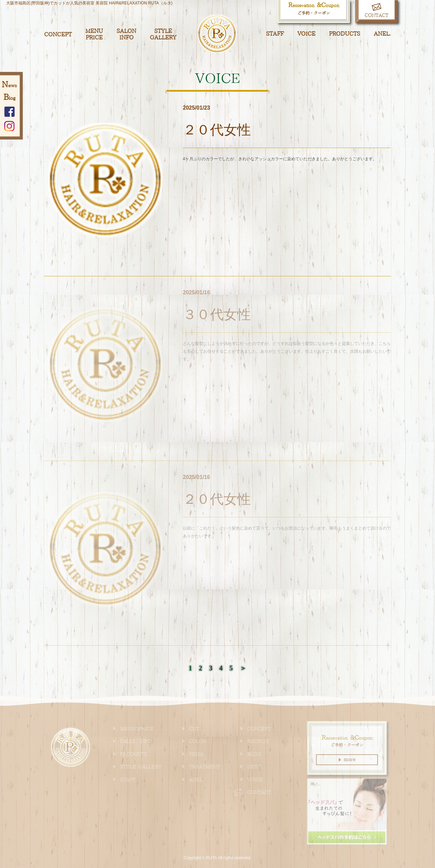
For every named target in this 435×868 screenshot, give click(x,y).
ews (9, 86)
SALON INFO (126, 34)
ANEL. (382, 34)
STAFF (275, 34)
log (10, 98)
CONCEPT (58, 35)
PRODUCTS (345, 34)
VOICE (306, 34)
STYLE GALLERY (163, 34)
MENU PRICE (94, 34)
